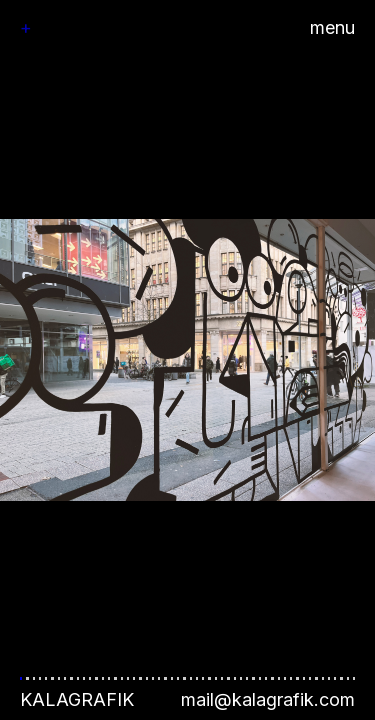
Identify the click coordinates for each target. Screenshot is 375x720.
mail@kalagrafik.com (268, 699)
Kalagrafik (77, 699)
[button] (187, 360)
